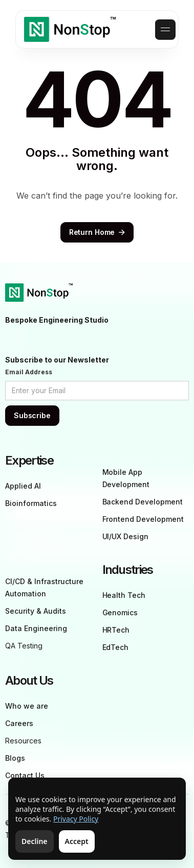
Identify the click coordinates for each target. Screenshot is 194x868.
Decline (35, 841)
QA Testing (24, 646)
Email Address (29, 372)
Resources (23, 741)
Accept (77, 841)
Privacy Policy (76, 819)
